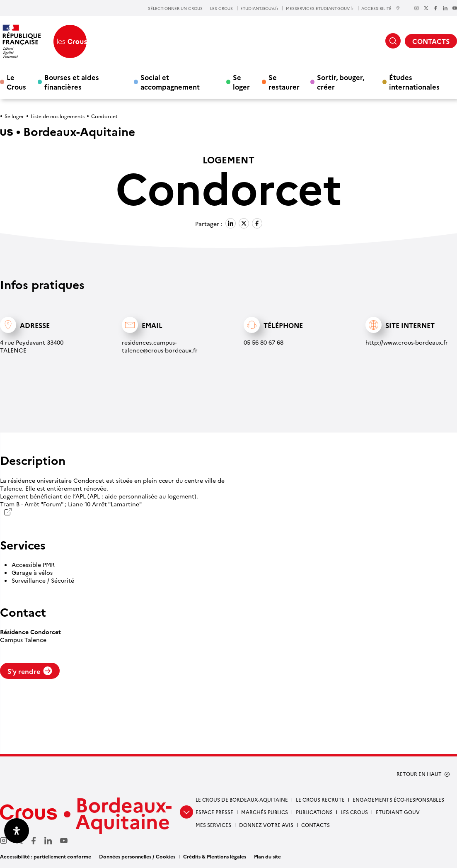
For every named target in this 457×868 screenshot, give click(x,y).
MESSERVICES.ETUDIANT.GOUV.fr (320, 8)
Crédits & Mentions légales (215, 856)
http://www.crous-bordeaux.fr (407, 342)
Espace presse (214, 812)
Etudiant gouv (398, 812)
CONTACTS (431, 41)
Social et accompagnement (170, 82)
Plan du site (267, 856)
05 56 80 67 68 (264, 342)
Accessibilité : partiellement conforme (46, 856)
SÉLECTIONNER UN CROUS (175, 8)
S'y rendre (30, 671)
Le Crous (16, 82)
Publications (314, 812)
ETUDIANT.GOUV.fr (259, 8)
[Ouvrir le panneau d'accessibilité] (17, 831)
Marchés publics (265, 812)
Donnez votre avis (266, 825)
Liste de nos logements (58, 116)
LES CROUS (221, 8)
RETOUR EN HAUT (419, 774)
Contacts (316, 825)
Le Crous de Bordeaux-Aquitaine (242, 799)
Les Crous (354, 812)
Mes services (213, 825)
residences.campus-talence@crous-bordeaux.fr (160, 346)
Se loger (241, 82)
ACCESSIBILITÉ (381, 8)
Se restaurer (284, 82)
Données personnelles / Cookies (137, 856)
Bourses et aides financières (72, 82)
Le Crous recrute (320, 799)
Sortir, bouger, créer (341, 82)
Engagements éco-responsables (398, 799)
